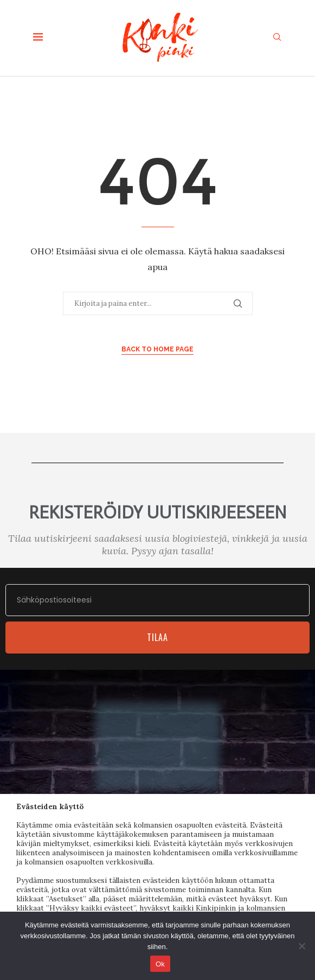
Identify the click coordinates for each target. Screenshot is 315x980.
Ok (160, 964)
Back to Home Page (157, 349)
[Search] (277, 38)
